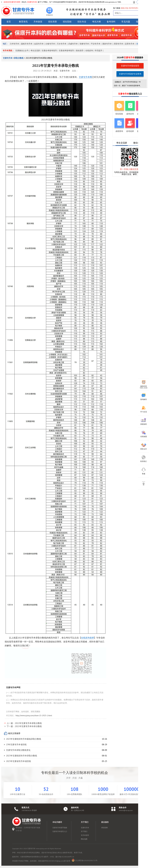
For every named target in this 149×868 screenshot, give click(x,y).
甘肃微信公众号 (22, 51)
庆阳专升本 (118, 44)
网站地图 (84, 839)
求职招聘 (104, 828)
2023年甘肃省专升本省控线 (18, 761)
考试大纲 (96, 22)
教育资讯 (23, 22)
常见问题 (126, 22)
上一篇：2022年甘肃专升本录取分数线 (24, 723)
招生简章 (53, 22)
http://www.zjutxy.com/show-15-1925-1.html (34, 715)
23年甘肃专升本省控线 (16, 744)
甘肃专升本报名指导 (130, 66)
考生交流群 (35, 51)
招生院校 (67, 22)
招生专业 (82, 22)
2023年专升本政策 (136, 8)
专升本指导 (85, 835)
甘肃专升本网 (85, 77)
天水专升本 (62, 44)
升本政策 (38, 22)
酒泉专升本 (107, 44)
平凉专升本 (96, 44)
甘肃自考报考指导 (49, 51)
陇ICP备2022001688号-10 (65, 857)
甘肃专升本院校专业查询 (130, 74)
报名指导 (80, 51)
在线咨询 (89, 51)
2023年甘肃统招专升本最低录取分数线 (24, 739)
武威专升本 (73, 44)
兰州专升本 (14, 44)
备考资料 (111, 22)
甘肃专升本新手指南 (60, 828)
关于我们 (84, 831)
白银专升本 (50, 44)
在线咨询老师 (88, 638)
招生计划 (124, 8)
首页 (9, 22)
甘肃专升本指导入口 (60, 831)
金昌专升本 (39, 44)
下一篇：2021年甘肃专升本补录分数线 (24, 726)
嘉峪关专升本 (27, 44)
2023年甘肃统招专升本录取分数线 (22, 756)
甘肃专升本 (8, 58)
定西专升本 (130, 44)
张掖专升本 (84, 44)
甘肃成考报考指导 (66, 51)
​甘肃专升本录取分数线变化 (18, 750)
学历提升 (98, 51)
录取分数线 (19, 58)
